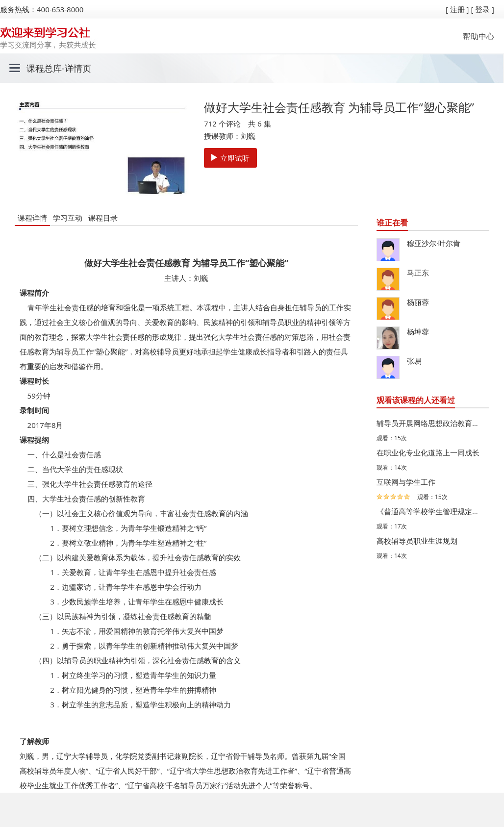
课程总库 (44, 68)
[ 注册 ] (457, 9)
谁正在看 (392, 223)
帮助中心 (479, 36)
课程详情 (32, 218)
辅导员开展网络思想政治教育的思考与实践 (430, 423)
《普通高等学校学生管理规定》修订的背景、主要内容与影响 (430, 511)
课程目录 (103, 218)
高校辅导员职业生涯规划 (417, 541)
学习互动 (68, 218)
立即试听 (230, 158)
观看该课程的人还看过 (416, 400)
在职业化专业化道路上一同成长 (428, 452)
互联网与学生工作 (406, 482)
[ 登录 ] (482, 9)
